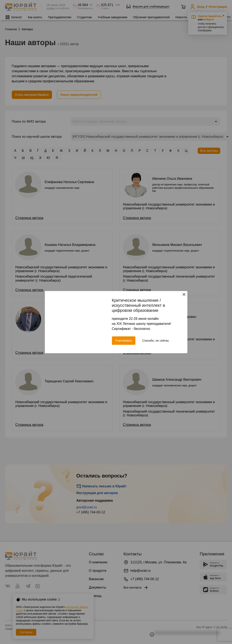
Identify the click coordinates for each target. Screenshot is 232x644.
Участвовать (124, 341)
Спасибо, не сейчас (156, 341)
